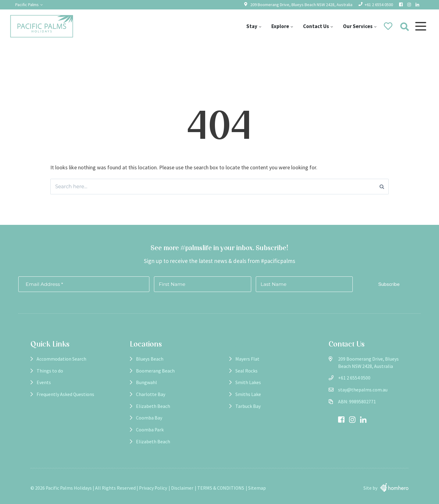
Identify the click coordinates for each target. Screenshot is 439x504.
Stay (252, 26)
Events (44, 382)
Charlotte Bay (151, 394)
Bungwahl (146, 382)
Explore (280, 26)
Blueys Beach (150, 359)
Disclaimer (182, 488)
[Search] (382, 187)
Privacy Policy (153, 488)
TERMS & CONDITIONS (221, 488)
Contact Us (316, 26)
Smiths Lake (248, 394)
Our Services (358, 26)
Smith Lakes (248, 382)
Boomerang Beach (155, 371)
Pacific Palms (27, 5)
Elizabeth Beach (153, 406)
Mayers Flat (247, 359)
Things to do (50, 371)
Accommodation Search (61, 359)
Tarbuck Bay (248, 406)
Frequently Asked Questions (65, 394)
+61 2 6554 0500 (379, 5)
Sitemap (257, 488)
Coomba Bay (149, 418)
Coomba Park (150, 430)
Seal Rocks (246, 371)
